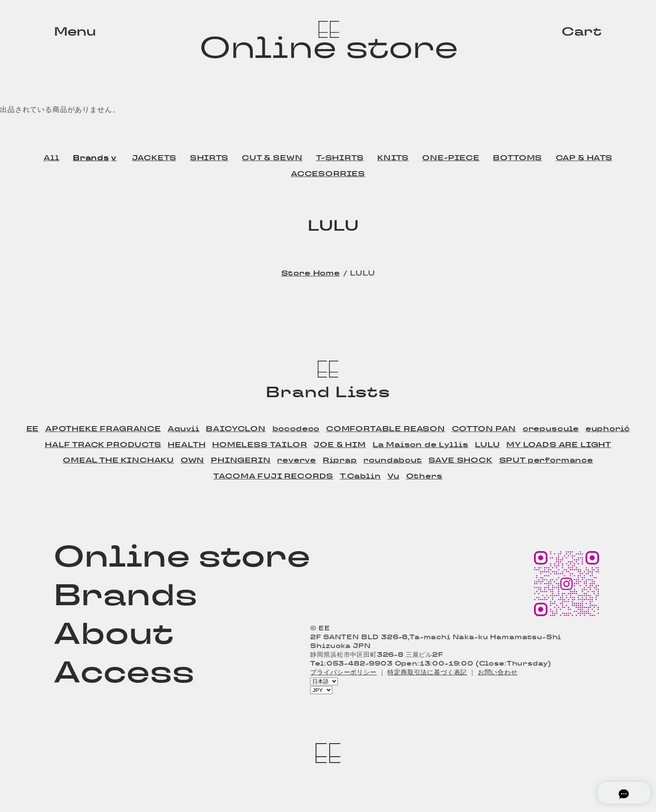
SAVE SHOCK (460, 460)
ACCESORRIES (328, 174)
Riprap (340, 460)
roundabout (393, 460)
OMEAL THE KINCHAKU (118, 460)
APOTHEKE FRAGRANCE (103, 429)
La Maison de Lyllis (421, 445)
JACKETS (154, 158)
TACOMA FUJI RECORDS (273, 476)
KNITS (393, 158)
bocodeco (296, 429)
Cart (582, 31)
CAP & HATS (584, 158)
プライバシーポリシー (343, 672)
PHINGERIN (241, 460)
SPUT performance (546, 460)
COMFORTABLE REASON (386, 429)
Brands (91, 158)
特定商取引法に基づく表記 (427, 672)
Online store (329, 47)
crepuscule (551, 429)
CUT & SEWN (272, 158)
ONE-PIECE (451, 158)
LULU (487, 445)
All (52, 158)
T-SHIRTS (340, 158)
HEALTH (187, 445)
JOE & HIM (340, 445)
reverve (297, 460)
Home (327, 273)
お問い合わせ (498, 672)
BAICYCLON (236, 429)
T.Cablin (360, 476)
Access (124, 672)
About (113, 633)
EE (33, 429)
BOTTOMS (517, 158)
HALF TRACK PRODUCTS (103, 445)
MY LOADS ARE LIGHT (559, 445)
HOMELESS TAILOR (260, 445)
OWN (193, 460)
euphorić (608, 429)
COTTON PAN (484, 429)
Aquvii (184, 429)
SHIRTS (209, 158)
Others (424, 476)
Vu (393, 476)
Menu (75, 31)
